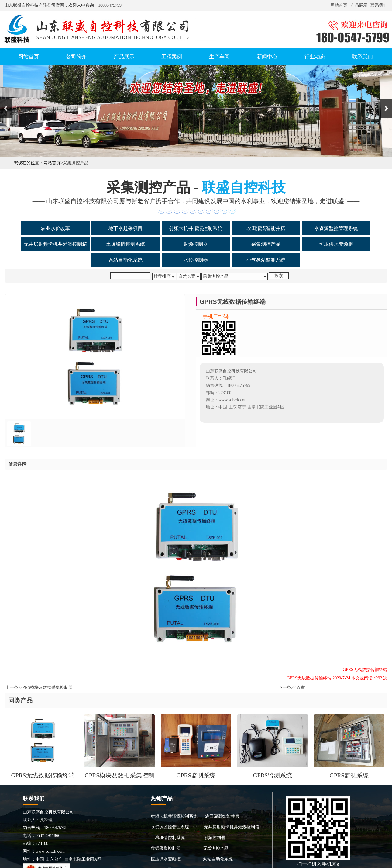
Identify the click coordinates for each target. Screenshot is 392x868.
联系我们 (379, 5)
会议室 (299, 687)
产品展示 (359, 5)
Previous (6, 108)
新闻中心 (267, 57)
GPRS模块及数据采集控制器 (46, 687)
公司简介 (76, 57)
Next (386, 108)
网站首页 (339, 5)
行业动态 (315, 57)
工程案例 (172, 57)
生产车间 (219, 57)
